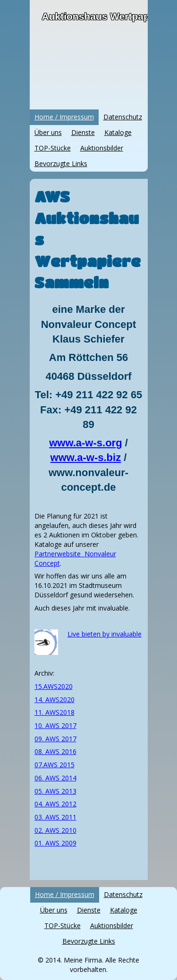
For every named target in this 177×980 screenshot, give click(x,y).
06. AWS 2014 (55, 778)
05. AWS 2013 (55, 791)
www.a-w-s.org (85, 443)
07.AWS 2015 (55, 765)
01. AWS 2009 (55, 843)
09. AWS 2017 (55, 739)
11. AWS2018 (55, 712)
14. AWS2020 (55, 699)
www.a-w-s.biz (86, 457)
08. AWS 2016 (55, 751)
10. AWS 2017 (55, 725)
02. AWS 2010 (55, 830)
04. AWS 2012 (55, 804)
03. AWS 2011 (55, 817)
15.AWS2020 (54, 686)
